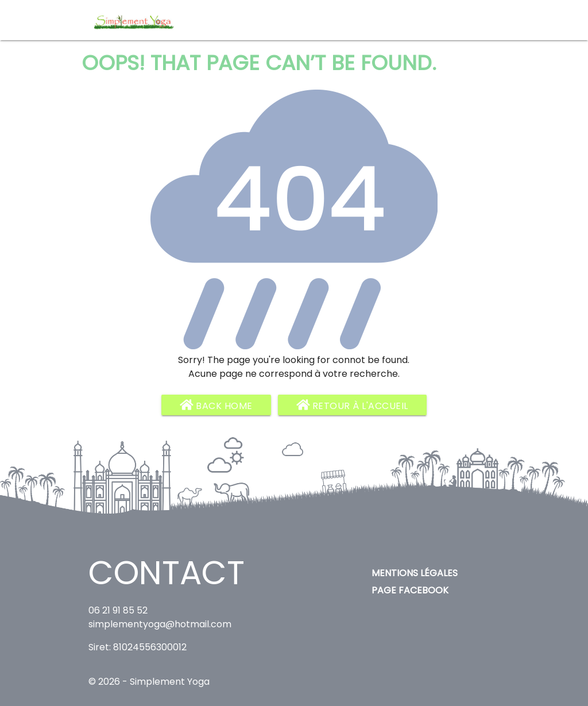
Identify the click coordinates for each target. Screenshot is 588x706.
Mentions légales (415, 573)
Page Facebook (410, 590)
